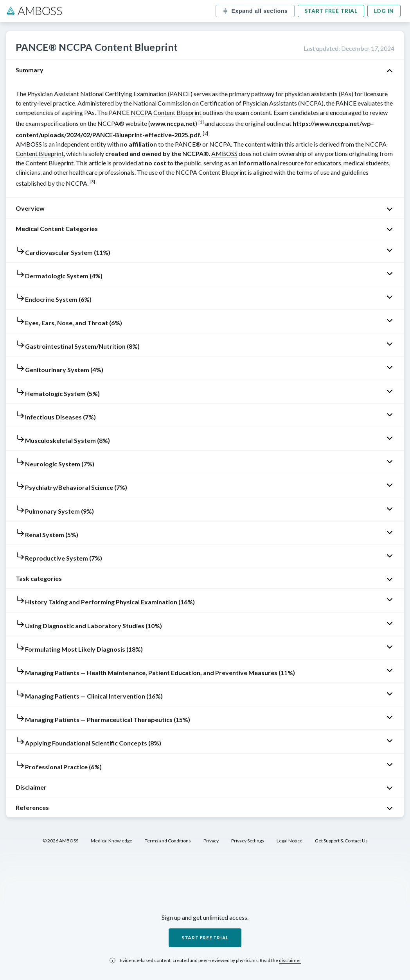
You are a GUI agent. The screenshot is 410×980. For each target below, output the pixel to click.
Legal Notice (290, 841)
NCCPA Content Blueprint (166, 112)
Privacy (211, 841)
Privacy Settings (248, 841)
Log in (384, 11)
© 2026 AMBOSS (60, 841)
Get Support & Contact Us (341, 841)
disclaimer (290, 960)
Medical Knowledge (111, 841)
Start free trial (331, 11)
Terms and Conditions (168, 841)
